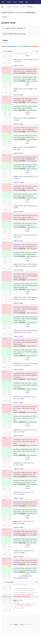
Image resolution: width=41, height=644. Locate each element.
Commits (23, 7)
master (20, 28)
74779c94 (30, 7)
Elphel (9, 7)
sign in (22, 624)
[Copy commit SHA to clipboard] (14, 13)
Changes (5, 40)
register (16, 624)
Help (27, 2)
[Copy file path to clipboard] (37, 51)
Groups (15, 2)
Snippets (21, 2)
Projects (9, 2)
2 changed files (12, 46)
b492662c (13, 28)
